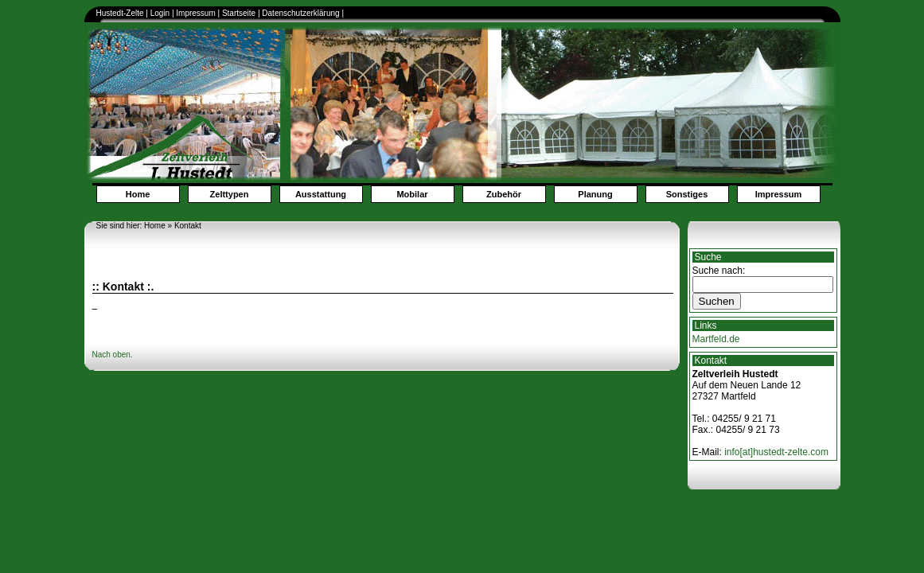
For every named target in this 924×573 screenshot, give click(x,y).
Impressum (195, 13)
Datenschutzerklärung (302, 13)
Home (138, 194)
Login (160, 13)
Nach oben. (113, 355)
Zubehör (504, 194)
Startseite (239, 13)
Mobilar (412, 194)
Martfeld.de (716, 339)
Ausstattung (321, 194)
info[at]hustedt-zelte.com (776, 452)
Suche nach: (719, 271)
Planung (595, 194)
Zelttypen (230, 194)
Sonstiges (687, 194)
